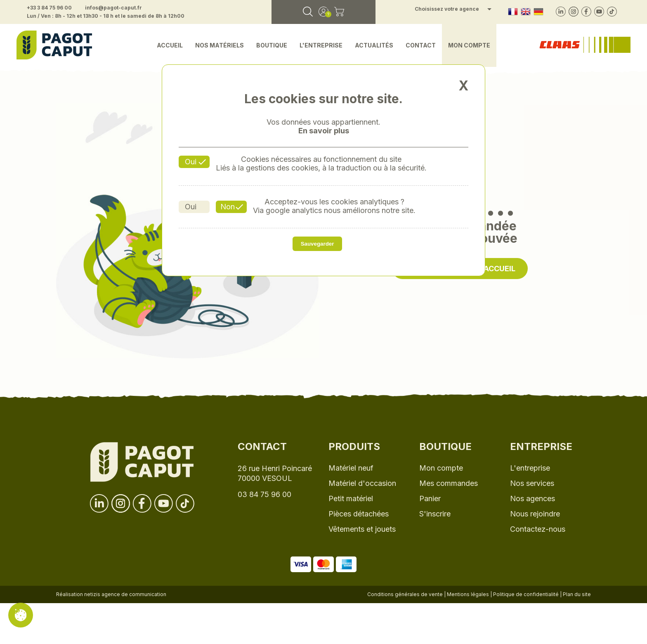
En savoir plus (324, 131)
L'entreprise (321, 45)
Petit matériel (351, 498)
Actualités (374, 45)
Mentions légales (468, 594)
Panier (430, 498)
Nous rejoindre (535, 514)
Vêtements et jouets (362, 529)
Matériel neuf (351, 468)
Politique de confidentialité (526, 594)
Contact (421, 45)
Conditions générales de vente (405, 594)
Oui (191, 162)
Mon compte (469, 45)
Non (228, 207)
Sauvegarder (318, 244)
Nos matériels (220, 45)
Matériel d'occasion (362, 483)
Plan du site (577, 594)
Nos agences (532, 498)
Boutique (272, 45)
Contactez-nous (538, 529)
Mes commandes (449, 483)
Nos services (532, 483)
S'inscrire (435, 514)
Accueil (170, 45)
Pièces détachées (359, 514)
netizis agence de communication (125, 594)
